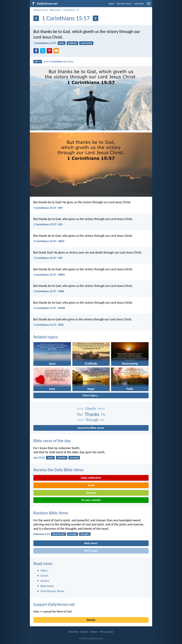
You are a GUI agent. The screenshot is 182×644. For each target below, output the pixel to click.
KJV (38, 62)
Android (91, 493)
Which (101, 409)
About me (74, 632)
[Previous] (36, 18)
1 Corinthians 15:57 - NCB (48, 325)
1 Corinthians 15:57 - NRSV (49, 275)
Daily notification (91, 478)
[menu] (149, 5)
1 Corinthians (68, 10)
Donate (91, 620)
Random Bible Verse (51, 513)
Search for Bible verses (91, 428)
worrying (74, 458)
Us (103, 414)
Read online (59, 62)
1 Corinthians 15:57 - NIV (48, 208)
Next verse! (91, 543)
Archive (45, 581)
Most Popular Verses (52, 591)
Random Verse (124, 4)
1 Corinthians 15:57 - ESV (48, 224)
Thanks (92, 414)
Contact (94, 632)
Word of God (59, 534)
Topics (111, 4)
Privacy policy (107, 632)
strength (73, 534)
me (41, 611)
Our (80, 414)
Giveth (91, 409)
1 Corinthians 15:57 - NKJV (49, 241)
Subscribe (139, 4)
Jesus (61, 43)
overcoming (86, 43)
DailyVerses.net (41, 10)
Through (92, 420)
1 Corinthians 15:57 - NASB (49, 308)
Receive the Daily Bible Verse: (59, 470)
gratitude (72, 43)
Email (91, 485)
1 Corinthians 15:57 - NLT (48, 258)
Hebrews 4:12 (42, 534)
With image (91, 551)
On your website (91, 500)
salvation (62, 458)
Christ (80, 409)
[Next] (96, 18)
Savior (50, 458)
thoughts (85, 534)
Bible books (55, 10)
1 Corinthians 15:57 (45, 43)
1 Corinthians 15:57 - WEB (49, 291)
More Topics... (91, 395)
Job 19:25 (39, 458)
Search (44, 576)
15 (78, 10)
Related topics (46, 337)
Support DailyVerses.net (54, 604)
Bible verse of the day (52, 441)
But (102, 420)
